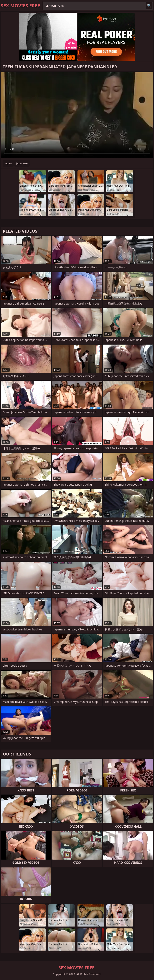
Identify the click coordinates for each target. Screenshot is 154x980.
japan (8, 163)
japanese (22, 163)
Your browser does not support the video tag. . (77, 115)
